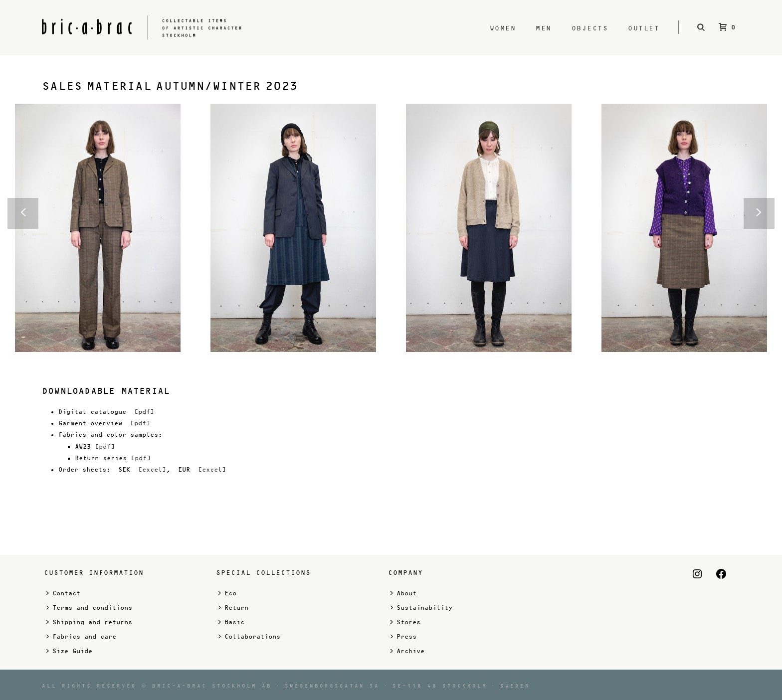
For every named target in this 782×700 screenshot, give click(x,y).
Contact (63, 593)
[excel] (152, 470)
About (403, 593)
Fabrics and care (81, 636)
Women (503, 28)
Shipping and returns (89, 622)
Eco (227, 593)
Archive (407, 651)
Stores (405, 622)
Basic (231, 622)
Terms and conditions (89, 608)
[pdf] (144, 412)
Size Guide (69, 651)
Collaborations (249, 636)
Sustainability (421, 608)
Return (233, 608)
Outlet (644, 28)
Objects (590, 28)
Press (403, 636)
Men (544, 28)
